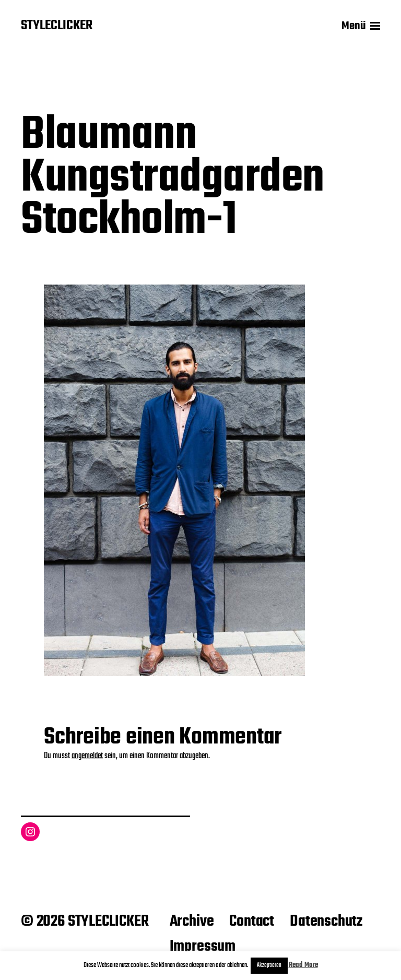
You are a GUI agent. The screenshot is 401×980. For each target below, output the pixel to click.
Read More (303, 965)
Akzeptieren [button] (269, 965)
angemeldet (87, 756)
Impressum (203, 947)
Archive (192, 922)
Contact (252, 922)
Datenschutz (326, 922)
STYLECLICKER (57, 26)
